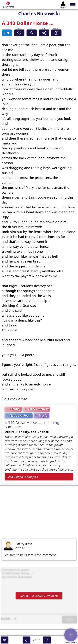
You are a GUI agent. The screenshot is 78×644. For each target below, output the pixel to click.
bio (5, 640)
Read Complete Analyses (22, 477)
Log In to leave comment (39, 596)
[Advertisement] (39, 511)
